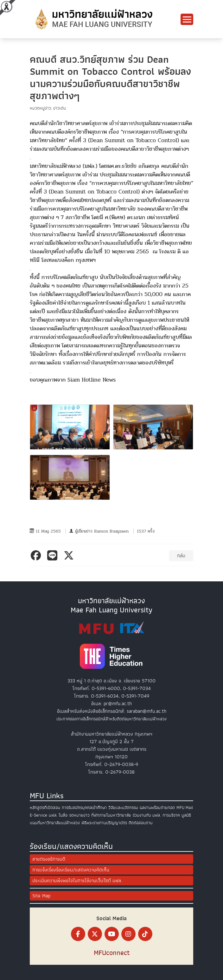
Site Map (41, 896)
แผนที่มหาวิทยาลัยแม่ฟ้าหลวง (55, 823)
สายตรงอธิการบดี (49, 859)
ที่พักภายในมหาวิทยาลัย (111, 815)
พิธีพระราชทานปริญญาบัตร (104, 823)
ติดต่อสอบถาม (141, 823)
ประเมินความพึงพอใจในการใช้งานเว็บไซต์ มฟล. (77, 881)
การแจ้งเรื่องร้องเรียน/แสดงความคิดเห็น (71, 870)
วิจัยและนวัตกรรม (123, 808)
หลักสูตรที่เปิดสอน (45, 808)
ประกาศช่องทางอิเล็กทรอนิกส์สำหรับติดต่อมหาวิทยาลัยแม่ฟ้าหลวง (111, 719)
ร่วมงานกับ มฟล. (147, 815)
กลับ (181, 556)
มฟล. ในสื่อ (58, 815)
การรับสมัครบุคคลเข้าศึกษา (84, 808)
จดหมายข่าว (79, 815)
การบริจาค (171, 815)
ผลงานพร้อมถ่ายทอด (157, 808)
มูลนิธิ (186, 815)
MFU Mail (185, 808)
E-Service (38, 815)
